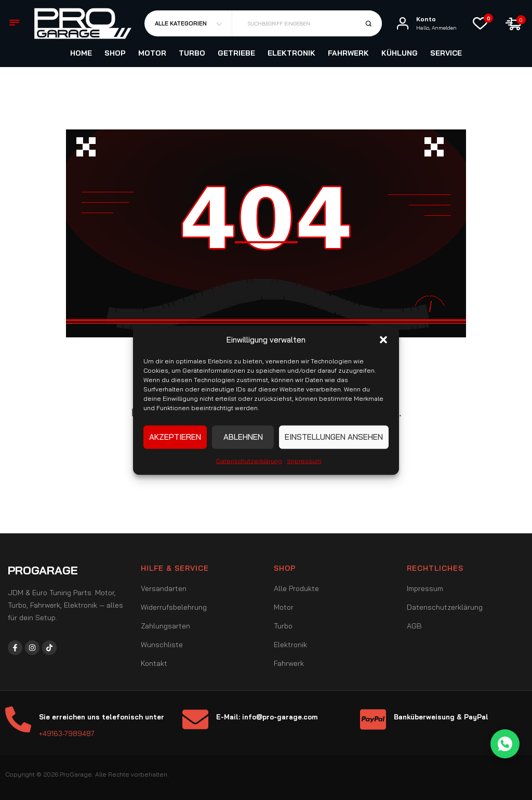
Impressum (304, 460)
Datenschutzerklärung (249, 460)
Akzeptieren (175, 437)
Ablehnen (243, 437)
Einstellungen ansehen (334, 437)
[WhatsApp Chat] (505, 744)
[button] (383, 339)
